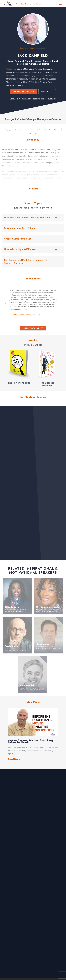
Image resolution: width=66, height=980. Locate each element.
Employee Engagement (31, 76)
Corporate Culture (13, 76)
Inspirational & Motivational (23, 69)
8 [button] (38, 763)
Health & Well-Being (31, 82)
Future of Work (46, 82)
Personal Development (44, 69)
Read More (33, 189)
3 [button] (31, 763)
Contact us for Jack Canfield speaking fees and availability (33, 99)
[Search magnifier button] (17, 4)
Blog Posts (33, 133)
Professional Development (27, 79)
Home (22, 48)
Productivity (21, 85)
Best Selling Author (21, 72)
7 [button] (37, 763)
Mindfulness (11, 79)
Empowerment (47, 76)
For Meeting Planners (53, 130)
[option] (33, 304)
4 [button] (32, 763)
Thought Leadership (14, 82)
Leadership (11, 85)
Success (52, 79)
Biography (8, 130)
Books (41, 130)
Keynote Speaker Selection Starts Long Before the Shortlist (30, 741)
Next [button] (60, 304)
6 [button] (35, 763)
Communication (50, 72)
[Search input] (38, 4)
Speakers (30, 48)
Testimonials (32, 130)
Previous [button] (6, 304)
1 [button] (28, 763)
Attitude (9, 72)
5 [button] (34, 763)
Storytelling (43, 79)
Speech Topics (20, 130)
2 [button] (29, 763)
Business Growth (36, 72)
